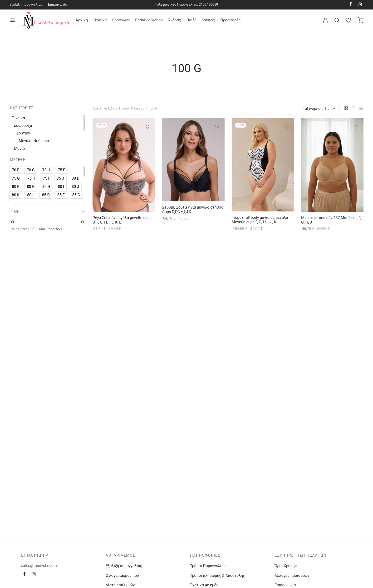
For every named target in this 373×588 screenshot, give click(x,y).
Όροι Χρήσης (286, 566)
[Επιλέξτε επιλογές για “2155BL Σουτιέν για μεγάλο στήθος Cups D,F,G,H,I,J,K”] (217, 138)
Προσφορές (230, 20)
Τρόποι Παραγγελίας (208, 566)
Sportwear (121, 20)
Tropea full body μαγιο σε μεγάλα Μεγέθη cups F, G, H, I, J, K (260, 220)
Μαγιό (19, 148)
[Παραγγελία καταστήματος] (319, 109)
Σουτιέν (23, 133)
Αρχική (82, 20)
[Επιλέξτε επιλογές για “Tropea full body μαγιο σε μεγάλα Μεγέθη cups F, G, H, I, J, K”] (287, 138)
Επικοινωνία (58, 5)
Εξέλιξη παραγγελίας (26, 5)
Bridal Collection (149, 20)
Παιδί (191, 20)
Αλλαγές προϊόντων (292, 576)
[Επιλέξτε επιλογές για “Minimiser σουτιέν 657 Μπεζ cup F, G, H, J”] (356, 138)
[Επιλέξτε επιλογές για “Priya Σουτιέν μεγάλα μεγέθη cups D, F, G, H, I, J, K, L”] (147, 138)
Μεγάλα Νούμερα (34, 141)
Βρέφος (208, 20)
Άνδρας (175, 20)
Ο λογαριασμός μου (122, 576)
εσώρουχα (23, 126)
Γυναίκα (100, 20)
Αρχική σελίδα (103, 108)
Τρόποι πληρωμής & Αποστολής (218, 576)
